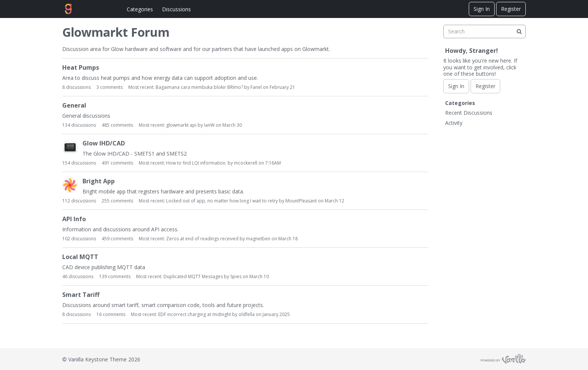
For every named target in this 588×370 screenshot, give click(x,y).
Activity (454, 123)
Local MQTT (80, 257)
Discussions (176, 9)
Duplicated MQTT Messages (193, 276)
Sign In (482, 9)
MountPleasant (301, 201)
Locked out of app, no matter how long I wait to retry (222, 201)
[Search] (519, 31)
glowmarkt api (181, 125)
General (74, 106)
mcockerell (246, 163)
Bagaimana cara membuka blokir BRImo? (199, 87)
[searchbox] (484, 31)
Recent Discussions (469, 113)
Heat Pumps (81, 68)
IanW (209, 125)
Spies (236, 276)
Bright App (99, 181)
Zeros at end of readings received (202, 239)
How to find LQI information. (196, 163)
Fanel (256, 87)
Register (511, 9)
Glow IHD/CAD (104, 143)
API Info (74, 219)
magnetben (258, 239)
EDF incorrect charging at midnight (195, 314)
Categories (140, 9)
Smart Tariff (81, 295)
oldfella (247, 314)
